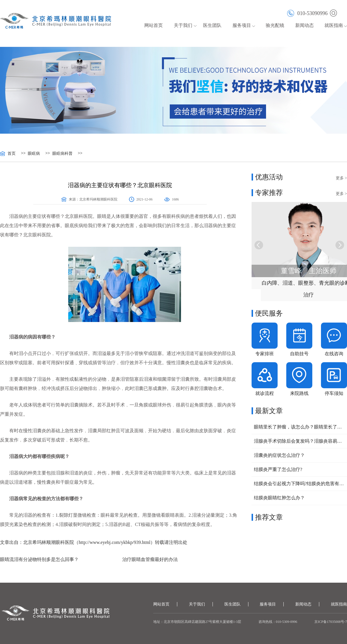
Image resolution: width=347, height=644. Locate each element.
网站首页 (154, 25)
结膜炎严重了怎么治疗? (278, 469)
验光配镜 (275, 25)
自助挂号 (299, 354)
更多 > (341, 178)
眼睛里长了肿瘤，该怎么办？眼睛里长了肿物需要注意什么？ (299, 427)
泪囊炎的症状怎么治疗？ (279, 455)
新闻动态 (304, 25)
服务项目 (242, 25)
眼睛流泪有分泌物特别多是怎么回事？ (39, 559)
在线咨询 (334, 354)
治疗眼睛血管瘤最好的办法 (150, 559)
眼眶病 (34, 154)
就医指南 (334, 25)
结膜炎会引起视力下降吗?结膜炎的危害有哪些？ (299, 484)
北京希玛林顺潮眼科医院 (98, 199)
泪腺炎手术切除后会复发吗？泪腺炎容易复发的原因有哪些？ (299, 441)
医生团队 (212, 25)
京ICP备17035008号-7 (331, 622)
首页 (12, 154)
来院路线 (299, 393)
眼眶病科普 (62, 154)
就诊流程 (265, 393)
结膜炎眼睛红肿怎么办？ (279, 498)
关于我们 (183, 25)
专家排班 (265, 354)
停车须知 (334, 393)
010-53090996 (307, 13)
